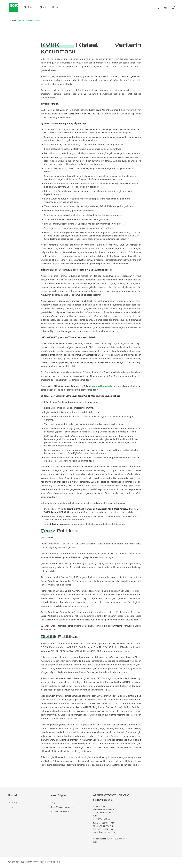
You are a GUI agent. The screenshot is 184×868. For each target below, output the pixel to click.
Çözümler (29, 7)
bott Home (12, 21)
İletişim (11, 807)
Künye (53, 803)
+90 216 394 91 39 (105, 829)
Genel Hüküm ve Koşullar (61, 812)
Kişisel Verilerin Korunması (62, 807)
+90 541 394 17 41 (106, 826)
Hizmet (56, 7)
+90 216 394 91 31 (108, 823)
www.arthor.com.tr (102, 386)
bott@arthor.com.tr (108, 832)
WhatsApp (13, 803)
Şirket (43, 7)
